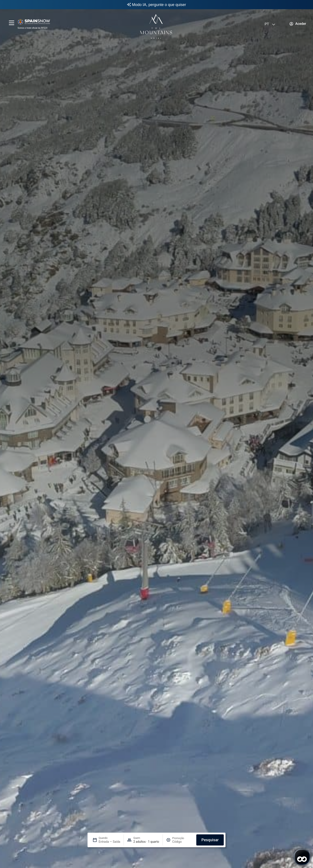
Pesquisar (210, 840)
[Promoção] (183, 842)
